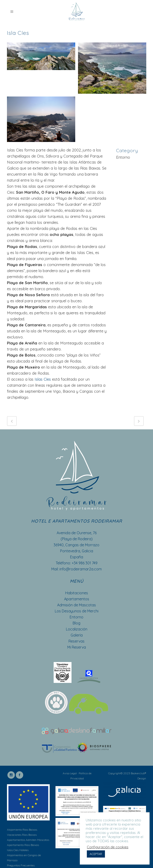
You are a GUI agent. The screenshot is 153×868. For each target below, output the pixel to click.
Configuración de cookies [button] (108, 847)
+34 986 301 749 (85, 563)
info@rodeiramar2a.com (81, 569)
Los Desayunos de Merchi (77, 611)
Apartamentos (77, 599)
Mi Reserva (77, 647)
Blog (76, 623)
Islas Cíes (42, 379)
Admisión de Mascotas (76, 605)
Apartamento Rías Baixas (23, 845)
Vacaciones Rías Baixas (22, 835)
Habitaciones (77, 593)
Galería (77, 635)
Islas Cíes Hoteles (18, 850)
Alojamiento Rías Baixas (22, 830)
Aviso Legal (70, 773)
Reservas (76, 641)
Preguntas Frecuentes (21, 865)
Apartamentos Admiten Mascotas (28, 840)
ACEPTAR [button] (96, 854)
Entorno (76, 617)
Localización (77, 629)
